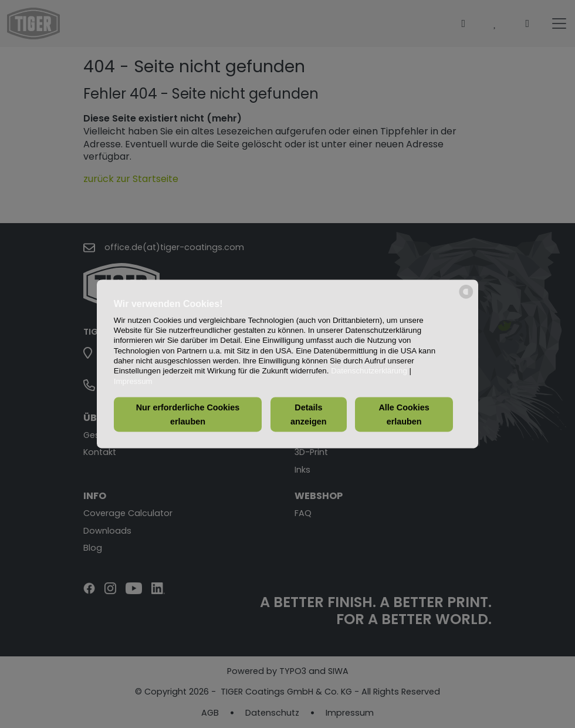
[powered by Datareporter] (466, 298)
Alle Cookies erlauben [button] (404, 414)
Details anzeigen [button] (309, 414)
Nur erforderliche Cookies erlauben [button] (188, 414)
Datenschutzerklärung (369, 371)
